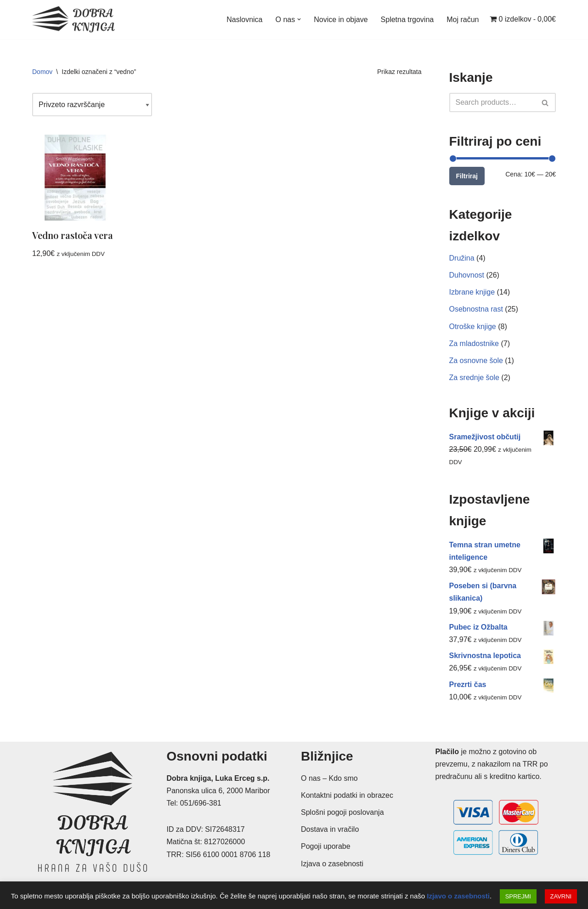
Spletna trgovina (407, 20)
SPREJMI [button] (518, 896)
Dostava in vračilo (330, 829)
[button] (299, 19)
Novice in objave (341, 20)
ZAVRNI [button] (561, 896)
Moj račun (463, 20)
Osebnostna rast (476, 309)
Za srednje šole (474, 378)
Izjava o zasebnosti (332, 864)
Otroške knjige (473, 327)
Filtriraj (467, 176)
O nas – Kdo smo (329, 778)
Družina (462, 258)
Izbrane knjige (472, 292)
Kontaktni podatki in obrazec (347, 795)
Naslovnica (244, 20)
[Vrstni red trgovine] (92, 105)
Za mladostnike (474, 344)
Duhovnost (467, 275)
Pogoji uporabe (326, 846)
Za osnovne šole (476, 361)
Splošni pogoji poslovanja (342, 812)
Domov (42, 72)
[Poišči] (492, 102)
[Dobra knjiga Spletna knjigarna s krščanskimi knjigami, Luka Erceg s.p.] (73, 20)
